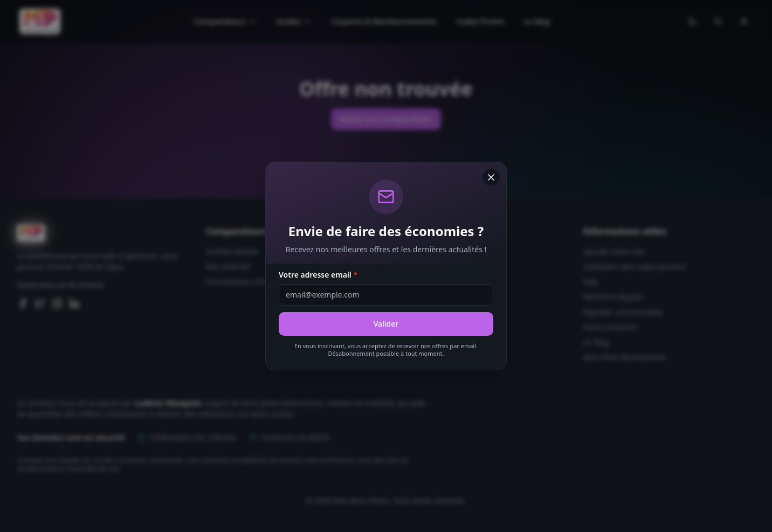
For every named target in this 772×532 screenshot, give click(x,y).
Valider (386, 324)
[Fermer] (491, 177)
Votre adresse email (318, 275)
